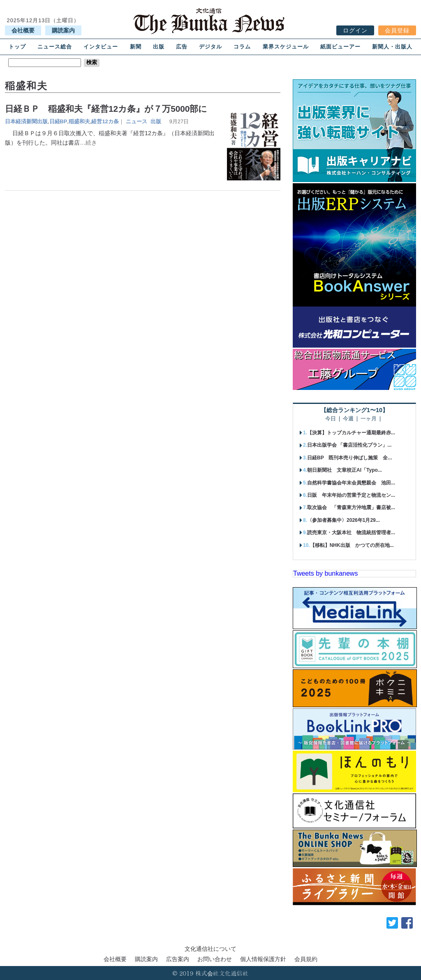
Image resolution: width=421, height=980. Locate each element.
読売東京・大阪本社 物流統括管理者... (351, 533)
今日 (331, 419)
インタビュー (101, 47)
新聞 (136, 47)
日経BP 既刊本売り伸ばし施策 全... (349, 458)
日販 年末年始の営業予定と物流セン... (351, 495)
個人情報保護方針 (263, 959)
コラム (242, 47)
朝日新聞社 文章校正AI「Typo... (345, 470)
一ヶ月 (369, 419)
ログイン (355, 30)
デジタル (210, 47)
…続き (88, 143)
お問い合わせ (215, 959)
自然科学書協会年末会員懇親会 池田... (351, 483)
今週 (348, 419)
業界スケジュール (286, 47)
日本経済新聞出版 (26, 121)
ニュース (136, 121)
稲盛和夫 (79, 121)
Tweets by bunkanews (325, 573)
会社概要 (23, 30)
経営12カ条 (105, 121)
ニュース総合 (55, 47)
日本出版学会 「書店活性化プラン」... (349, 445)
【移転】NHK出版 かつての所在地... (352, 545)
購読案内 (63, 30)
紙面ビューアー (340, 47)
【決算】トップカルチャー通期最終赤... (351, 433)
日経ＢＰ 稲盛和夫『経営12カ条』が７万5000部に (106, 109)
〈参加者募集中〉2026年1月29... (344, 520)
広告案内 (178, 959)
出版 (159, 47)
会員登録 (397, 30)
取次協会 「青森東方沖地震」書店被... (351, 507)
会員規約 (306, 959)
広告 (182, 47)
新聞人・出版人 (392, 47)
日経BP (58, 121)
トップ (17, 47)
